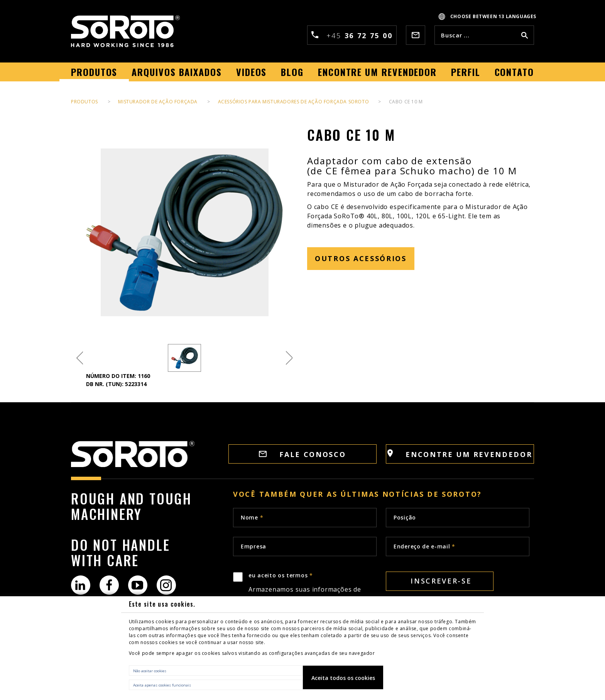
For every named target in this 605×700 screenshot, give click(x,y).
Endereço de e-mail (424, 546)
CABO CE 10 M (406, 102)
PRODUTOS (84, 102)
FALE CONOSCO (302, 454)
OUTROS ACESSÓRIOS (361, 258)
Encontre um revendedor (460, 454)
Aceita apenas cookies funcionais (162, 685)
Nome (252, 517)
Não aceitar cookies (150, 671)
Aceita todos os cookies (343, 678)
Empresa (253, 546)
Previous (80, 358)
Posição (405, 517)
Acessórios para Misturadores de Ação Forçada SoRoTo (294, 102)
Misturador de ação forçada (158, 102)
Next (289, 358)
